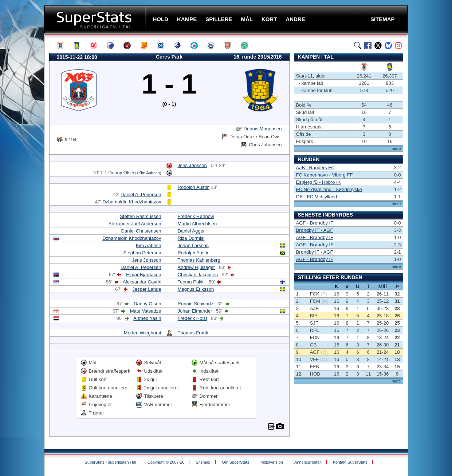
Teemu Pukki (191, 282)
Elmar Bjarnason (144, 275)
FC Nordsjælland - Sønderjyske (329, 189)
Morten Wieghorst (143, 333)
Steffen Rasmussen (140, 216)
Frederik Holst (192, 318)
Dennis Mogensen (263, 129)
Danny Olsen (122, 173)
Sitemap (203, 462)
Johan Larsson (193, 245)
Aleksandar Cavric (142, 282)
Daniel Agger (191, 231)
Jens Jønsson (192, 165)
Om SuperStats (235, 462)
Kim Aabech (149, 173)
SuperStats (96, 19)
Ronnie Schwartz (196, 304)
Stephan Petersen (142, 253)
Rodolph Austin (194, 187)
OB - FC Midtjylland (317, 197)
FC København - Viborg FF (325, 175)
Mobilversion (272, 462)
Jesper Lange (147, 289)
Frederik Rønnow (196, 216)
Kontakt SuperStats (350, 462)
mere (396, 148)
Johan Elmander (195, 311)
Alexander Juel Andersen (135, 224)
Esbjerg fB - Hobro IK (319, 182)
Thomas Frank (193, 333)
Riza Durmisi (191, 238)
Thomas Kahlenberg (199, 260)
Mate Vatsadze (146, 311)
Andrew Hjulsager (196, 267)
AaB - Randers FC (315, 168)
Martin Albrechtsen (197, 224)
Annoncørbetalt (308, 462)
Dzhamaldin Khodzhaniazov (132, 202)
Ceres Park (169, 57)
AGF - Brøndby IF (315, 223)
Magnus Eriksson (196, 289)
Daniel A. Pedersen (141, 195)
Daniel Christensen (141, 231)
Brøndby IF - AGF (315, 230)
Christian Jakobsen (198, 275)
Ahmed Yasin (147, 318)
